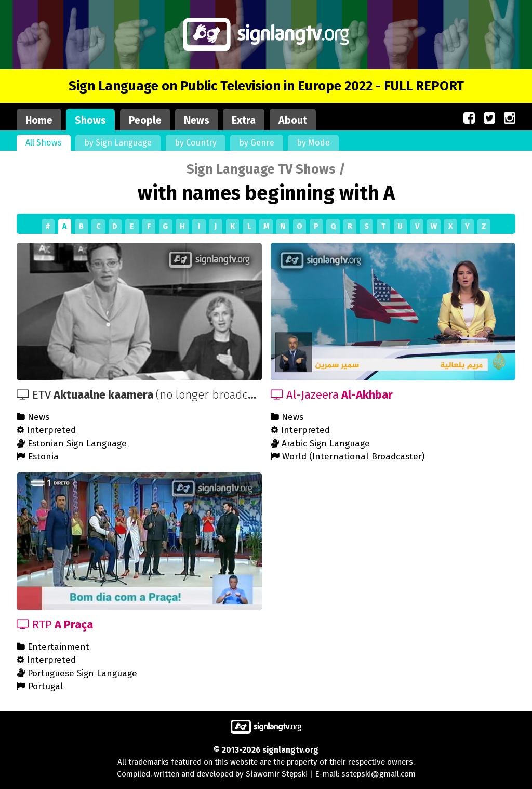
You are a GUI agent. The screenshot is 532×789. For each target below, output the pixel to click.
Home (39, 120)
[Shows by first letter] (266, 226)
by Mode (313, 143)
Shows (90, 120)
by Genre (257, 143)
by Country (196, 143)
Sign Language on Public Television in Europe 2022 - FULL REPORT (266, 86)
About (293, 120)
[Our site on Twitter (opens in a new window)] (489, 119)
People (145, 120)
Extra (244, 120)
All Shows (44, 143)
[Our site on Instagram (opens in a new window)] (510, 119)
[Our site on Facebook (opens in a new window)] (469, 119)
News (197, 120)
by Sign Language (118, 143)
